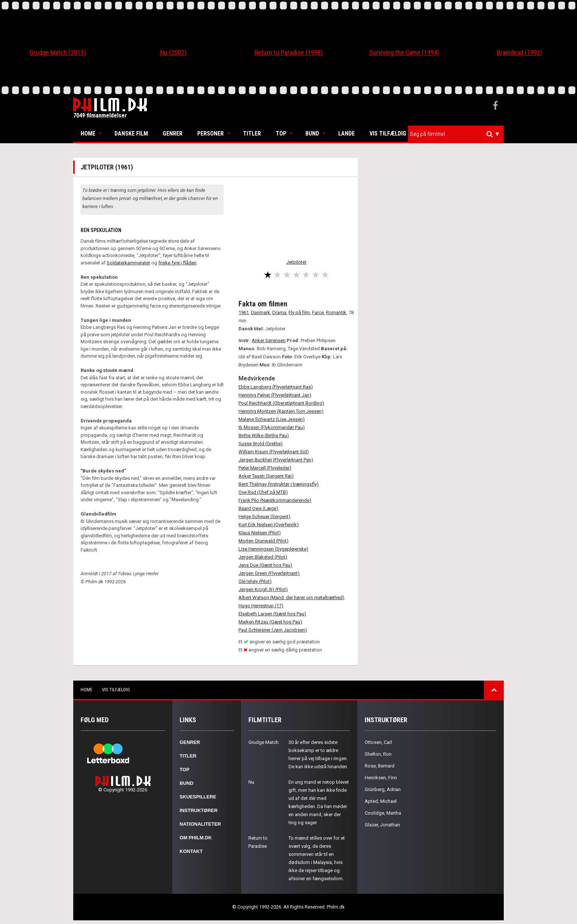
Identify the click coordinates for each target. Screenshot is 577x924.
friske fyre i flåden (177, 263)
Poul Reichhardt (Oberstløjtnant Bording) (281, 403)
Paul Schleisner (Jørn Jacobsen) (273, 630)
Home (88, 133)
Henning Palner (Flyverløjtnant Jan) (275, 395)
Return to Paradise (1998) (289, 52)
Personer (210, 133)
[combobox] (456, 134)
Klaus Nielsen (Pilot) (260, 533)
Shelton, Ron (378, 754)
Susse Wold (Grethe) (261, 444)
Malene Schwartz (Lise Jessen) (272, 419)
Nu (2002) (173, 52)
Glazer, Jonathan (382, 825)
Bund (312, 133)
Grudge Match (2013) (58, 52)
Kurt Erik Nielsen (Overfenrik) (269, 525)
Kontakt (191, 851)
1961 (244, 312)
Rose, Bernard (380, 766)
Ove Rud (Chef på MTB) (263, 492)
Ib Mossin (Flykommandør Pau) (272, 427)
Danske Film (131, 133)
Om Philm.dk (196, 838)
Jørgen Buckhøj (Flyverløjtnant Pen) (276, 460)
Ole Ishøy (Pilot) (255, 581)
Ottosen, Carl (378, 742)
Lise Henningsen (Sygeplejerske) (273, 549)
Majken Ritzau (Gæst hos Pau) (270, 622)
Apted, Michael (381, 801)
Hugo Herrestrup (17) (261, 606)
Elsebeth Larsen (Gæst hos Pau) (272, 614)
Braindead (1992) (520, 52)
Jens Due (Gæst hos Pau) (265, 565)
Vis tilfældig (388, 133)
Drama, (280, 312)
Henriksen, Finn (381, 778)
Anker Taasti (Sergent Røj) (266, 476)
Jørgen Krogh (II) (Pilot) (263, 589)
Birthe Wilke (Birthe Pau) (264, 435)
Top (281, 133)
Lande (346, 133)
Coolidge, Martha (383, 813)
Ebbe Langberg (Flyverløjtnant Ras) (276, 387)
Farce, (318, 312)
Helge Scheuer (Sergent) (264, 517)
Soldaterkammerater (128, 263)
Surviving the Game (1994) (404, 52)
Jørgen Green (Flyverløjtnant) (269, 573)
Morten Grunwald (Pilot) (263, 541)
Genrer (173, 133)
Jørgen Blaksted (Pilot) (263, 557)
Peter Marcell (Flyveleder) (265, 468)
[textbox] (458, 134)
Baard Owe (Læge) (258, 508)
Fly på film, (300, 312)
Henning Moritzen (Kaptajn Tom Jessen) (281, 411)
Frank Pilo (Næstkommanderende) (275, 500)
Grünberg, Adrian (383, 789)
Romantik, (337, 312)
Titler (252, 133)
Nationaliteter (200, 824)
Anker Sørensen (269, 340)
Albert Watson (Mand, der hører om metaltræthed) (291, 598)
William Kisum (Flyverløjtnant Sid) (274, 452)
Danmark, (261, 312)
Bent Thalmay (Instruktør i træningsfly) (279, 484)
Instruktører (199, 810)
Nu (251, 782)
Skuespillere (198, 797)
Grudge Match (263, 742)
